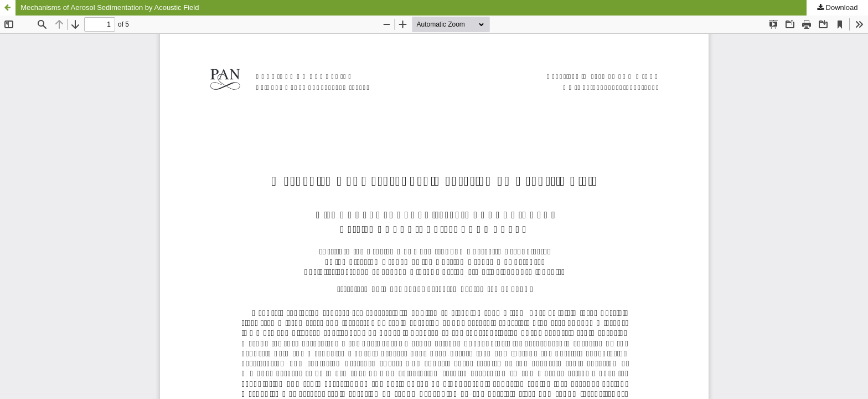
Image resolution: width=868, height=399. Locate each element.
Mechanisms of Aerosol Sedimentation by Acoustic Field (110, 7)
